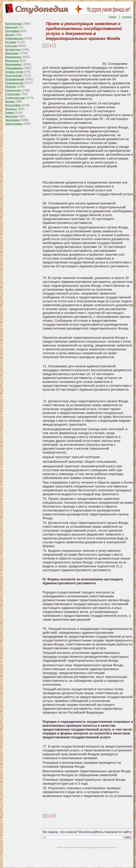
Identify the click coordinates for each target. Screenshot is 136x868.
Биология (11, 27)
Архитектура (13, 24)
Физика (10, 101)
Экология (11, 116)
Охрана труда (14, 72)
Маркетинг (12, 53)
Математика (13, 57)
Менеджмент (14, 64)
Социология (13, 90)
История (11, 42)
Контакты (127, 17)
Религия (10, 87)
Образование (14, 68)
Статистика (13, 94)
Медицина (12, 61)
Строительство (15, 98)
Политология (14, 76)
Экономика (12, 120)
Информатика (14, 38)
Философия (13, 105)
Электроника (14, 124)
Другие (10, 35)
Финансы (11, 109)
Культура (11, 46)
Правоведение (15, 79)
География (12, 31)
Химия (9, 113)
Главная (112, 17)
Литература (13, 50)
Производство (14, 83)
